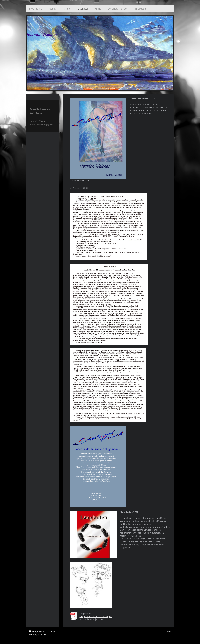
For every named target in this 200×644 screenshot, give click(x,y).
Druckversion (37, 631)
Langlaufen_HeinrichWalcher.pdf (96, 616)
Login (168, 631)
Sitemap (51, 631)
